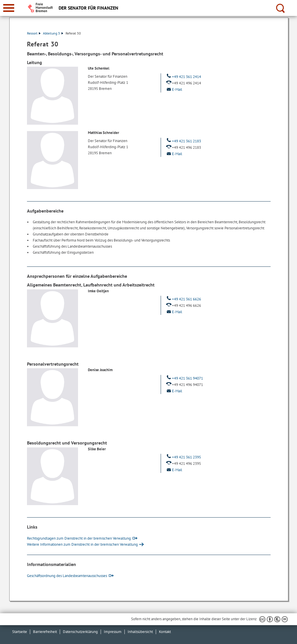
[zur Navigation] (9, 8)
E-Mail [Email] (174, 89)
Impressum (113, 632)
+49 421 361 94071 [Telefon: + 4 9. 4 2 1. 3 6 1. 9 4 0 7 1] (184, 378)
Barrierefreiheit (45, 632)
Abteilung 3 (53, 33)
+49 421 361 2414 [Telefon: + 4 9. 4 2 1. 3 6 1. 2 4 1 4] (183, 77)
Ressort (34, 33)
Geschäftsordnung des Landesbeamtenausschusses (67, 576)
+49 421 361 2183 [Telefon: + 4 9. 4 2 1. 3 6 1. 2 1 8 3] (183, 141)
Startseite (20, 632)
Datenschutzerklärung (80, 632)
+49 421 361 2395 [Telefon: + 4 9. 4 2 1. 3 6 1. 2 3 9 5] (183, 457)
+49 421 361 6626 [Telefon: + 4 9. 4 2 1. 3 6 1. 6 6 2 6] (183, 299)
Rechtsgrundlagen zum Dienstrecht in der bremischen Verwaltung (79, 538)
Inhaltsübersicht (140, 632)
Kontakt (165, 632)
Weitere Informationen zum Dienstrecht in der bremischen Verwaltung (82, 544)
